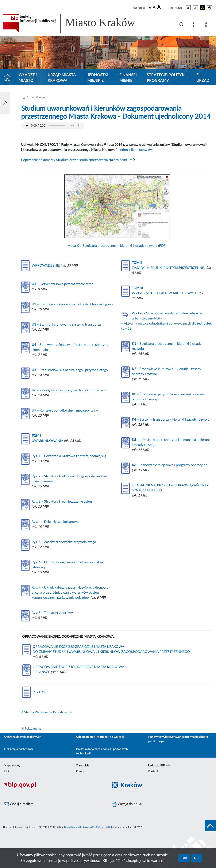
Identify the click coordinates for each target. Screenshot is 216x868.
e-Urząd (203, 78)
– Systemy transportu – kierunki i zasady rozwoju (171, 420)
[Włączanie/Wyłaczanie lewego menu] (5, 103)
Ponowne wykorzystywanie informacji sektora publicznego (178, 739)
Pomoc (80, 771)
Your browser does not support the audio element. (53, 126)
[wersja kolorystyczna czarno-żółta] (202, 8)
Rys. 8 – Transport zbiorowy (52, 613)
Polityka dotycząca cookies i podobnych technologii (102, 751)
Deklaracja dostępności (19, 749)
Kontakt (153, 771)
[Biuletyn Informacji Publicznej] (54, 788)
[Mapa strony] (194, 25)
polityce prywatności (83, 861)
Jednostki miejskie (98, 78)
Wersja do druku (127, 804)
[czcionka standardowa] (150, 8)
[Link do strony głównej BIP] (75, 23)
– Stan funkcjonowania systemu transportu (66, 325)
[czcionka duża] (163, 7)
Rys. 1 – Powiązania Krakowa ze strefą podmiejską (69, 456)
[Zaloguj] (207, 25)
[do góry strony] (210, 826)
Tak (184, 858)
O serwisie (83, 766)
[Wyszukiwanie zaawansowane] (181, 24)
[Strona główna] (9, 78)
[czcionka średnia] (154, 8)
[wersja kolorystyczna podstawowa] (188, 8)
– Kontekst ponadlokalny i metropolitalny (65, 411)
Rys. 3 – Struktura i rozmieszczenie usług (62, 502)
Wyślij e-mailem (19, 804)
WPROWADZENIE (40, 266)
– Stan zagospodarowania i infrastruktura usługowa (72, 304)
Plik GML (34, 692)
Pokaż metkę (33, 729)
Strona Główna (37, 98)
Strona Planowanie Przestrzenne (47, 712)
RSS (6, 771)
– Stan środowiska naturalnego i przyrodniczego (70, 370)
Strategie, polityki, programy (167, 78)
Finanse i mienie (128, 78)
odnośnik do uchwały (136, 150)
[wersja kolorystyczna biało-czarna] (195, 8)
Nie (197, 858)
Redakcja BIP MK (159, 766)
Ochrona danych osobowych (23, 737)
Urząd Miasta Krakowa (62, 78)
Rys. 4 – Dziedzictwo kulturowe (55, 522)
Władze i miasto (28, 78)
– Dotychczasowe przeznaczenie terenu (63, 284)
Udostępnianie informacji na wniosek (100, 737)
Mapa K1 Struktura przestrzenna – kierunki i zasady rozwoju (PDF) (117, 211)
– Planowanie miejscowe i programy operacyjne (169, 465)
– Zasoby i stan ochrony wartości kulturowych (69, 390)
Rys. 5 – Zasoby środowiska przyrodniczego (64, 542)
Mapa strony (12, 766)
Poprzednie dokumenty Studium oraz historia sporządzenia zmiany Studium (78, 160)
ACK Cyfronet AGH (101, 827)
